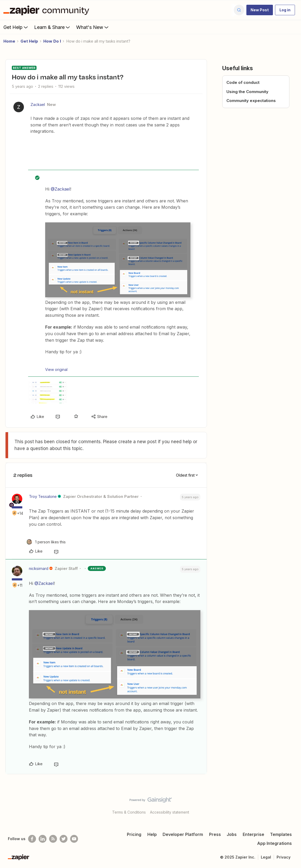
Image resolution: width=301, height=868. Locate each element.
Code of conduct (243, 82)
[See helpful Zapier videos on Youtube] (74, 839)
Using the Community (247, 92)
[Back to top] (290, 804)
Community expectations (251, 101)
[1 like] (46, 542)
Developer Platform (183, 834)
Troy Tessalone (43, 496)
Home (9, 41)
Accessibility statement (170, 812)
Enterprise (253, 834)
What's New (93, 27)
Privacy (284, 857)
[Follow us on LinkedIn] (43, 839)
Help (152, 834)
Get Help (16, 27)
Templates (281, 834)
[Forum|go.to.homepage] (48, 10)
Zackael (38, 104)
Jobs (232, 834)
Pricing (134, 834)
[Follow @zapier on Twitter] (64, 839)
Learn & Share (53, 27)
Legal (266, 857)
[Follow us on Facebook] (32, 839)
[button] (260, 10)
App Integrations (274, 843)
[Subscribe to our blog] (53, 839)
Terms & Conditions (129, 812)
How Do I (52, 41)
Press (215, 834)
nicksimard (39, 568)
